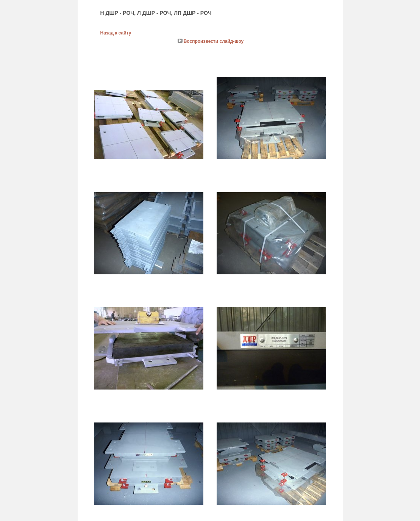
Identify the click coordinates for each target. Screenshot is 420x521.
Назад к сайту (116, 33)
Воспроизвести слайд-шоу (214, 41)
